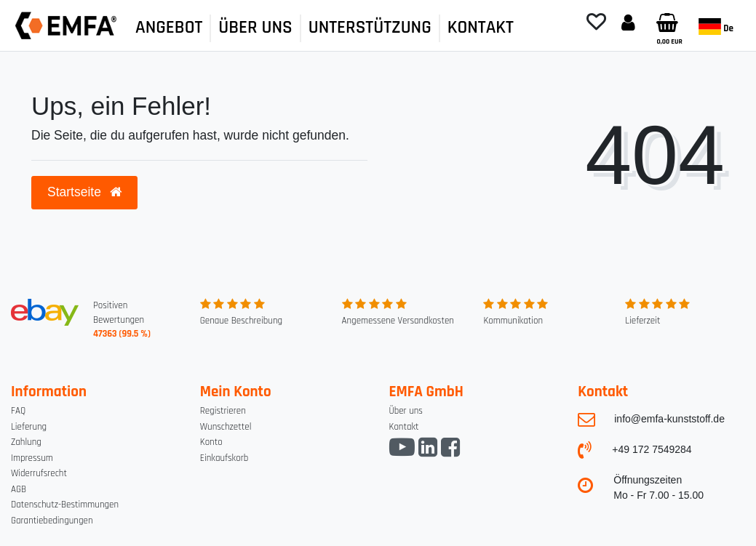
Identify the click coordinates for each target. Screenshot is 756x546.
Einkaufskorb (224, 458)
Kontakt (404, 427)
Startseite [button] (84, 192)
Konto (211, 442)
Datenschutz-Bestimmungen (65, 505)
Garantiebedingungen (52, 521)
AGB (19, 489)
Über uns (406, 411)
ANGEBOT (169, 28)
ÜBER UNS (255, 28)
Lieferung (29, 427)
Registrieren (223, 411)
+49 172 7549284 (652, 449)
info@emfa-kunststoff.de (669, 419)
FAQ (18, 411)
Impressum (32, 458)
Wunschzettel (226, 427)
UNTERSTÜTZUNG (370, 28)
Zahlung (26, 442)
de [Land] (716, 27)
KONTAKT (481, 28)
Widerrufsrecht (39, 473)
